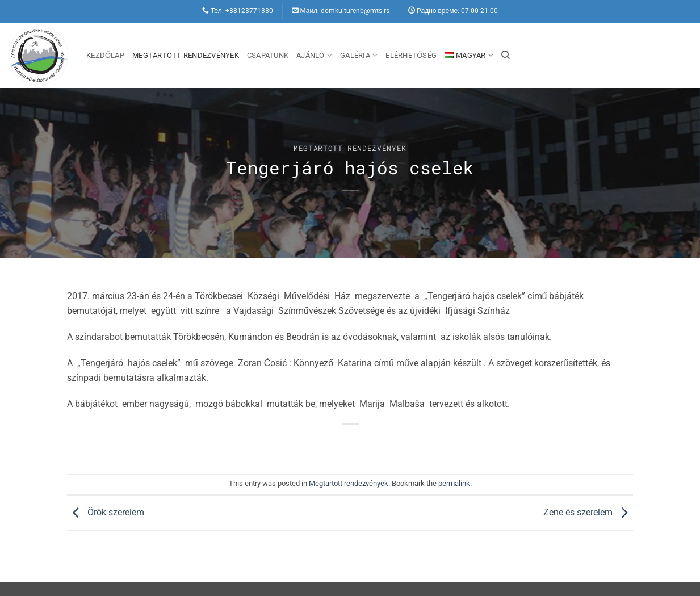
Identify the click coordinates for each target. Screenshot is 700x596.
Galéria (359, 55)
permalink (454, 483)
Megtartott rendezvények (186, 55)
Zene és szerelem (588, 512)
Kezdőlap (105, 55)
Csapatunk (268, 55)
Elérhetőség (411, 55)
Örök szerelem (106, 512)
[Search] (506, 55)
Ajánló (314, 55)
